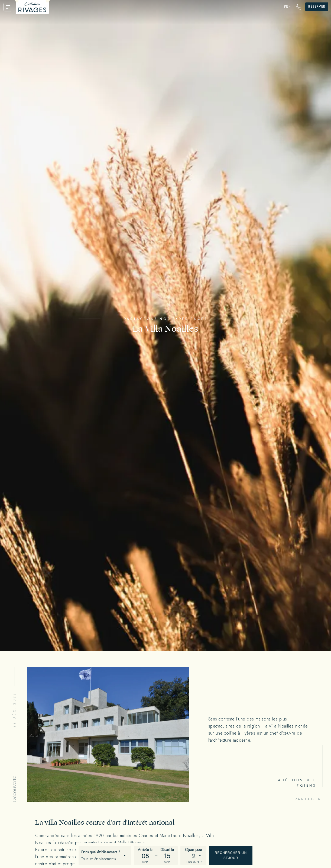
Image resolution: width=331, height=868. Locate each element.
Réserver (317, 7)
